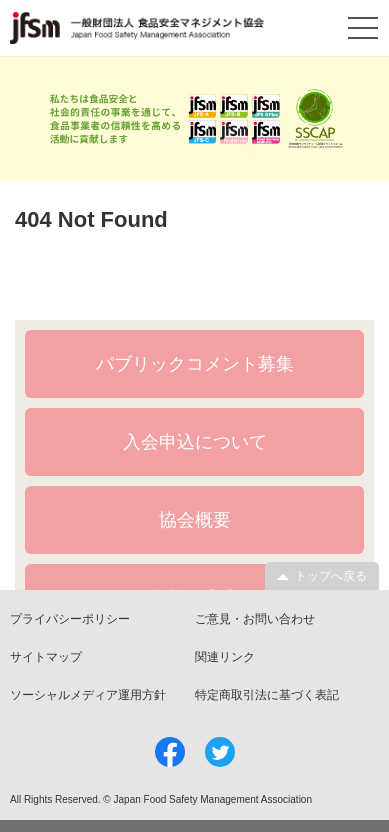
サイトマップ (46, 657)
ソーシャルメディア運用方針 (88, 695)
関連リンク (225, 657)
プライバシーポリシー (70, 619)
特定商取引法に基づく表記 (267, 695)
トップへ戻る (331, 576)
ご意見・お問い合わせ (255, 619)
